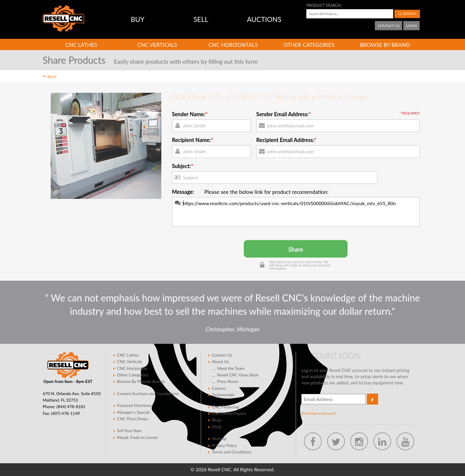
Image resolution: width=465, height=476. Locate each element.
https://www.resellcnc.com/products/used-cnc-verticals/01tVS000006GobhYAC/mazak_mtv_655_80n (296, 212)
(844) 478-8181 (71, 406)
